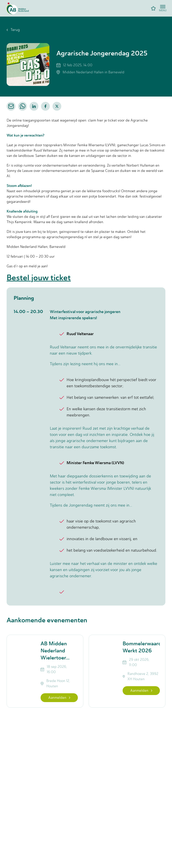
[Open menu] (163, 8)
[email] (11, 106)
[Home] (18, 8)
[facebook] (45, 106)
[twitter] (57, 106)
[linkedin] (34, 106)
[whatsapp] (22, 106)
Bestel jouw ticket (39, 278)
